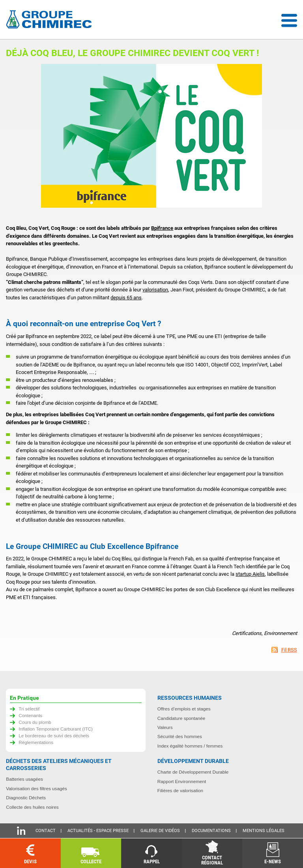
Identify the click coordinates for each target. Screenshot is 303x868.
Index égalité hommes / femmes (190, 746)
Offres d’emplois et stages (184, 709)
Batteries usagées (24, 779)
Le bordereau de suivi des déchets (54, 736)
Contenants (30, 715)
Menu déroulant (289, 21)
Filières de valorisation (180, 790)
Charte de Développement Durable (193, 772)
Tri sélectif (29, 709)
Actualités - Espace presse (98, 831)
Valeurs (165, 727)
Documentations (211, 831)
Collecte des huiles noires (32, 807)
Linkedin (21, 831)
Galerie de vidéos (160, 831)
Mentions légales (264, 831)
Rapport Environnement (182, 781)
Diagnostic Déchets (26, 798)
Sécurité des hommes (180, 736)
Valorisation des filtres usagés (36, 788)
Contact (46, 831)
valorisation (155, 290)
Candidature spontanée (181, 718)
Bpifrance (162, 228)
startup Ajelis (250, 574)
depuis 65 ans (126, 298)
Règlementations (36, 742)
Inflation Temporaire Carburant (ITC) (56, 729)
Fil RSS (289, 650)
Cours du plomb (35, 722)
